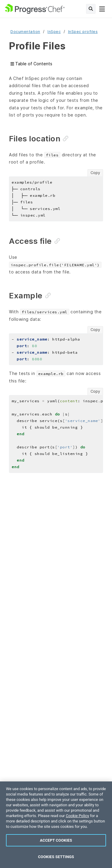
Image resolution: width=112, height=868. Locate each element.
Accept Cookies (56, 840)
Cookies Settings (56, 857)
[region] (56, 825)
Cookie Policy (77, 816)
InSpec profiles (83, 32)
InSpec (54, 32)
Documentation (25, 32)
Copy (95, 173)
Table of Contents (31, 64)
